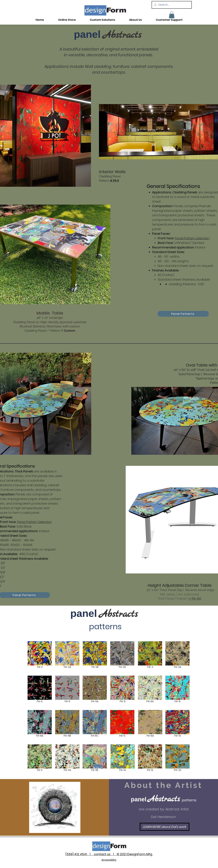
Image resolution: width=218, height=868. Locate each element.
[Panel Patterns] (183, 314)
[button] (172, 15)
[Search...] (171, 5)
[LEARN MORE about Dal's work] (165, 827)
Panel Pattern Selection (192, 238)
